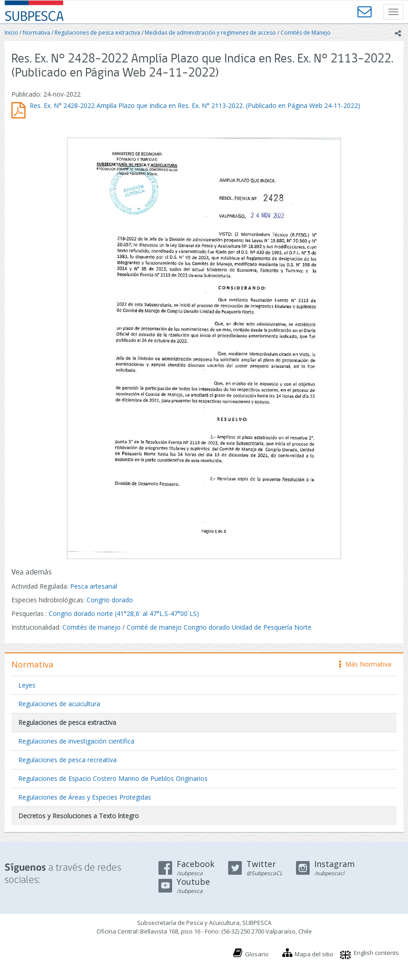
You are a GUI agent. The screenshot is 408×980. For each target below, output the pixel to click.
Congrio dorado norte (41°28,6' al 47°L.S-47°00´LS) (124, 613)
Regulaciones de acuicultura (59, 704)
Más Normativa (365, 664)
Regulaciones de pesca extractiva (97, 33)
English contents (376, 953)
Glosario (257, 954)
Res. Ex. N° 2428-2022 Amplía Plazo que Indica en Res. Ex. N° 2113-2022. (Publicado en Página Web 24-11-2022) (195, 105)
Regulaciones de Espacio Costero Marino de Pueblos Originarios (113, 778)
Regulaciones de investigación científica (76, 741)
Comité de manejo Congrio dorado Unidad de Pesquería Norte (219, 627)
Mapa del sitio (314, 954)
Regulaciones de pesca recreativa (67, 760)
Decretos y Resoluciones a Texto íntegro (79, 816)
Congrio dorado (110, 600)
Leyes (27, 685)
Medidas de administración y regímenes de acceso (210, 33)
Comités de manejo (92, 627)
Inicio (11, 33)
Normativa (36, 33)
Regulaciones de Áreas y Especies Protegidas (85, 797)
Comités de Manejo (306, 33)
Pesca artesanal (94, 586)
